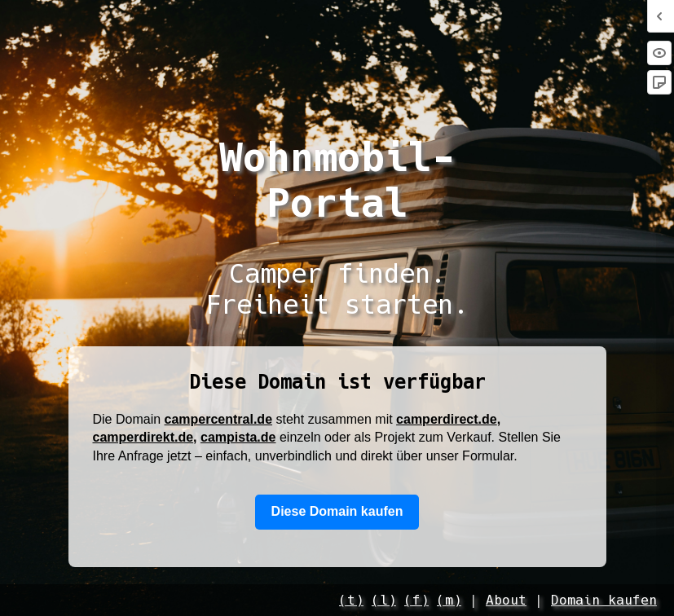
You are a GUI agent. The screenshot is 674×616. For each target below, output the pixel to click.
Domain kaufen (604, 600)
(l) (384, 600)
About (506, 600)
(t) (351, 600)
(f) (416, 600)
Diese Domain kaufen (337, 511)
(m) (449, 600)
